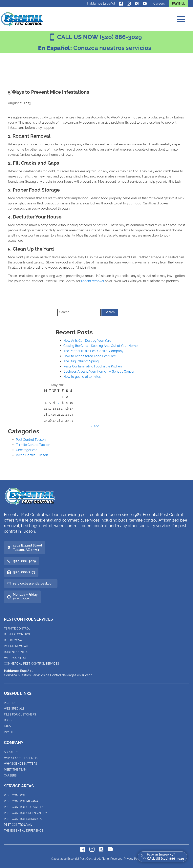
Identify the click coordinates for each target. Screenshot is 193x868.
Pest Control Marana (21, 801)
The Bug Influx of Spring (81, 361)
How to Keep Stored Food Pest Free (90, 356)
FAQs (7, 726)
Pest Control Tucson (31, 440)
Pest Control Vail (18, 825)
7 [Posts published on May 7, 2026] (59, 403)
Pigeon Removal (16, 646)
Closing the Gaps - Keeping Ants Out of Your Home (100, 346)
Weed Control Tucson (32, 455)
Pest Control (15, 795)
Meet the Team (15, 770)
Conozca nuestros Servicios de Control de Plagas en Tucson (48, 673)
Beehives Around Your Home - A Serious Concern (100, 372)
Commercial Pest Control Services (32, 664)
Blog (8, 720)
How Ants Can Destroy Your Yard (87, 341)
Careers (159, 3)
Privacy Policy (133, 859)
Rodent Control (17, 652)
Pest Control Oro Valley (24, 807)
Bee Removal (14, 640)
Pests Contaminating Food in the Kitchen (93, 366)
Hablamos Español (101, 3)
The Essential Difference (24, 831)
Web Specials (14, 709)
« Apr (95, 426)
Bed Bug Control (17, 634)
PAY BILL (178, 3)
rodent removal (93, 281)
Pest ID (9, 703)
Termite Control (17, 629)
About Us (11, 752)
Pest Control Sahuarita (23, 819)
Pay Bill (10, 732)
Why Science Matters (21, 764)
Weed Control (15, 658)
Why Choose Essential (21, 758)
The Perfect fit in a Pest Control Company (93, 351)
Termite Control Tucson (33, 445)
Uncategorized (27, 450)
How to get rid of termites (82, 377)
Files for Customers (20, 714)
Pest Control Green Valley (25, 813)
